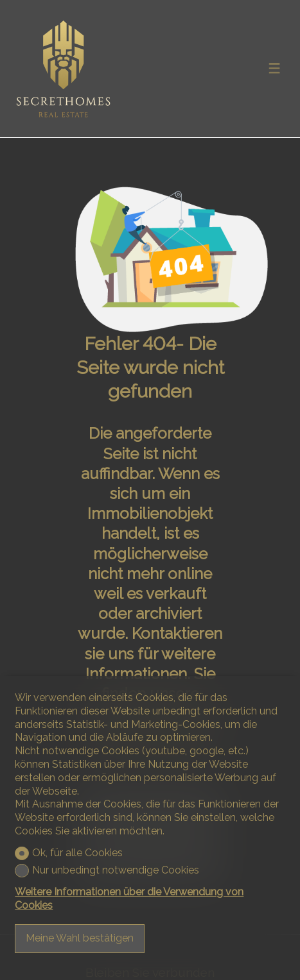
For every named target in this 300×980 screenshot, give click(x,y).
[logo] (63, 69)
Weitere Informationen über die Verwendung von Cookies (129, 899)
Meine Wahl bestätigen (80, 938)
